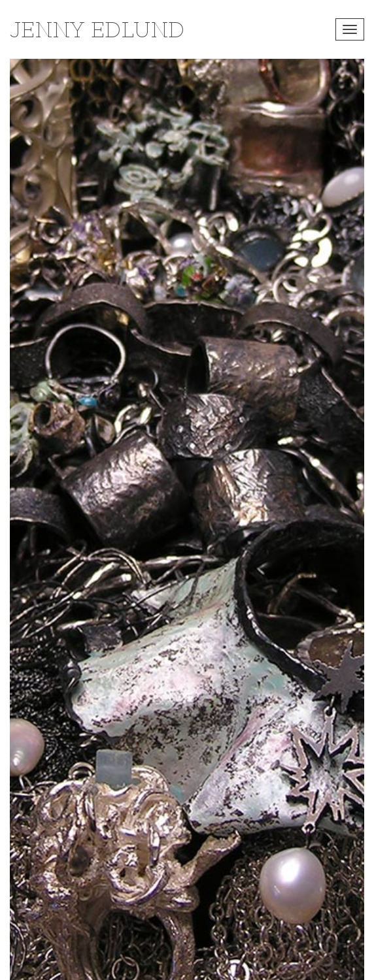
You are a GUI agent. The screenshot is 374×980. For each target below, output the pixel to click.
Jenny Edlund (97, 29)
